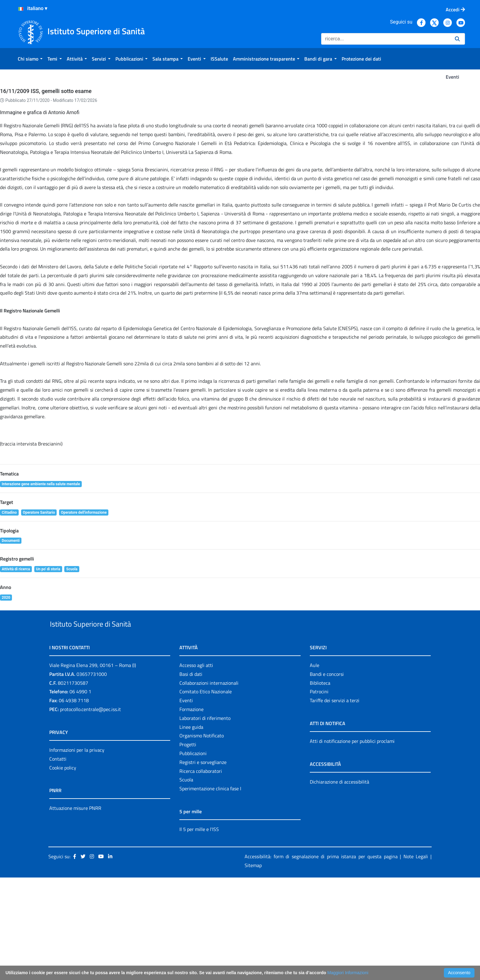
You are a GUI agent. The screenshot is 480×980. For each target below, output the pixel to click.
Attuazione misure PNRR (75, 911)
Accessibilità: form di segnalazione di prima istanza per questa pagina (321, 959)
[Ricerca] (386, 39)
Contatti (58, 861)
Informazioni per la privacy (77, 852)
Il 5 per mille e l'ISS (199, 931)
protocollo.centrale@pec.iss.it (90, 811)
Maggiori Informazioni (348, 973)
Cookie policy (63, 870)
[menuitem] (30, 59)
